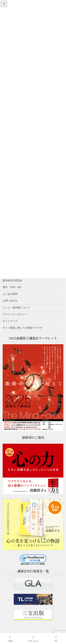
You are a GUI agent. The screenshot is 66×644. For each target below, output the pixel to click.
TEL (56, 639)
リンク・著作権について (16, 308)
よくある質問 (10, 294)
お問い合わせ (10, 301)
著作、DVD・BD (12, 287)
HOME (10, 639)
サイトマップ (10, 321)
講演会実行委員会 (12, 280)
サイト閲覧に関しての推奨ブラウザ (22, 328)
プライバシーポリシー (15, 314)
